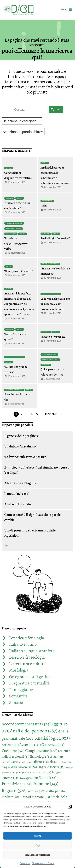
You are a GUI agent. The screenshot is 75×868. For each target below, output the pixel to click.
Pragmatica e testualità (14, 223)
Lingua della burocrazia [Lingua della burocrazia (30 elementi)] (19, 767)
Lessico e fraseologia (49, 354)
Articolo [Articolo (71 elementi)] (10, 745)
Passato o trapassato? (53, 337)
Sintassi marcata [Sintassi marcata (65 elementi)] (35, 797)
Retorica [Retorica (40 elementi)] (36, 791)
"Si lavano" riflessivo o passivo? (26, 457)
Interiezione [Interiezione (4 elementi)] (24, 762)
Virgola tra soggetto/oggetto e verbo (16, 243)
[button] (70, 807)
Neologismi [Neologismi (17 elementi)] (29, 778)
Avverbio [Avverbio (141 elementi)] (30, 745)
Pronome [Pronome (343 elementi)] (45, 784)
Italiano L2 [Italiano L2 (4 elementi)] (65, 762)
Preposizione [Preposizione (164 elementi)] (17, 784)
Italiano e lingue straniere (15, 357)
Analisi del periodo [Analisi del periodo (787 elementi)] (34, 731)
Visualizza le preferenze (37, 855)
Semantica (9, 198)
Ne (6, 546)
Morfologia (46, 294)
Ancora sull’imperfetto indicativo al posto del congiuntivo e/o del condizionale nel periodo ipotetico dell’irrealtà (19, 304)
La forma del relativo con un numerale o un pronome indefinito (55, 304)
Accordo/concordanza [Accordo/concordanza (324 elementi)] (26, 724)
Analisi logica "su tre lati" (55, 238)
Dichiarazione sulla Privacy (43, 863)
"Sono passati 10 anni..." (18, 271)
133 (47, 414)
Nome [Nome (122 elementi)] (47, 778)
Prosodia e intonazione (14, 229)
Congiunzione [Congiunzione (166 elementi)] (41, 751)
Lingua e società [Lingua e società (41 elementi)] (51, 767)
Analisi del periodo (18, 504)
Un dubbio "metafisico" (20, 446)
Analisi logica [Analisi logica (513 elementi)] (52, 738)
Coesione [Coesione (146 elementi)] (13, 751)
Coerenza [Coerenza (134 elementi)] (53, 745)
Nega (37, 845)
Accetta (37, 836)
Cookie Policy (25, 863)
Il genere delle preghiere (21, 436)
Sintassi (9, 168)
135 (59, 414)
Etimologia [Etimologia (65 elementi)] (41, 756)
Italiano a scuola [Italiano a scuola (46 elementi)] (45, 762)
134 (53, 414)
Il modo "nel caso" (17, 494)
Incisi (44, 206)
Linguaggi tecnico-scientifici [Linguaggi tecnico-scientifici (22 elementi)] (31, 772)
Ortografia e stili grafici (50, 264)
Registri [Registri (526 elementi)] (14, 790)
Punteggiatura (47, 201)
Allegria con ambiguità (20, 483)
